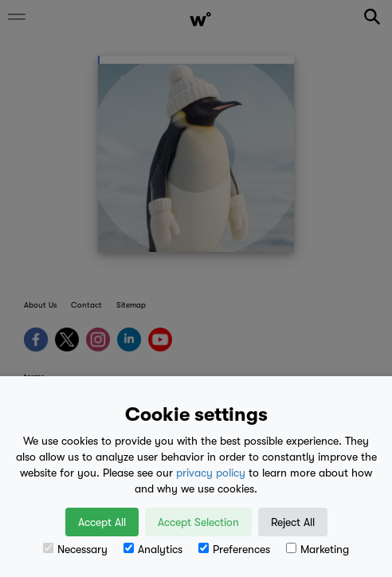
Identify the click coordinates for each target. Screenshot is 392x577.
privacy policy (211, 473)
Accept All (102, 522)
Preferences (234, 549)
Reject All (293, 522)
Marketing (318, 549)
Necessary (75, 549)
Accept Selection (198, 522)
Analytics (153, 549)
